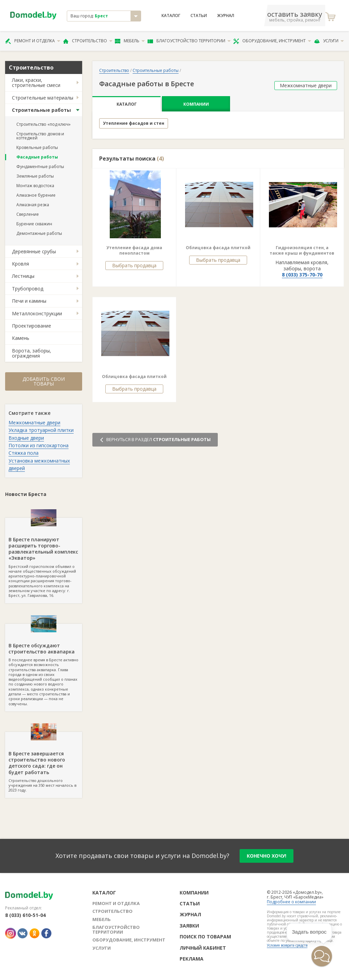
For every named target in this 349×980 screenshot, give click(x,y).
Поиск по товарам (205, 937)
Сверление (28, 214)
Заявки (189, 926)
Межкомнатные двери (34, 423)
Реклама (192, 959)
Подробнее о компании (291, 902)
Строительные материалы (43, 98)
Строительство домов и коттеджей (40, 136)
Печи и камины (29, 301)
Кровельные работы (37, 147)
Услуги (329, 41)
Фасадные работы (37, 157)
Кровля (20, 264)
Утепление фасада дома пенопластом (134, 250)
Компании (196, 104)
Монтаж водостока (35, 186)
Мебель (130, 41)
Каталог (171, 16)
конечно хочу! (267, 856)
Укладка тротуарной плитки (41, 430)
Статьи (199, 16)
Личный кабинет (203, 948)
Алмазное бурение (36, 195)
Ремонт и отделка (33, 41)
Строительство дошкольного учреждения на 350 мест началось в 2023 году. (44, 762)
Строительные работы (41, 110)
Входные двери (26, 438)
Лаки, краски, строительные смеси (36, 82)
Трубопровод (28, 289)
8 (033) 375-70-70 (302, 275)
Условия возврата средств (287, 945)
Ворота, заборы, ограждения (32, 353)
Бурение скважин (34, 224)
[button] (301, 969)
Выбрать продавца (134, 265)
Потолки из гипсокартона (39, 445)
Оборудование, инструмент (272, 41)
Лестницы (23, 276)
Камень (21, 338)
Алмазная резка (33, 205)
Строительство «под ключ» (43, 124)
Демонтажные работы (39, 233)
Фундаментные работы (40, 167)
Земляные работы (35, 176)
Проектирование (32, 326)
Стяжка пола (24, 453)
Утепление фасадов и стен (134, 123)
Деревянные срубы (34, 251)
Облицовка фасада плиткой (218, 248)
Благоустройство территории (189, 41)
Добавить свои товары (44, 381)
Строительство (88, 41)
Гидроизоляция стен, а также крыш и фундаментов (302, 250)
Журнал (226, 16)
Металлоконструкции (37, 313)
